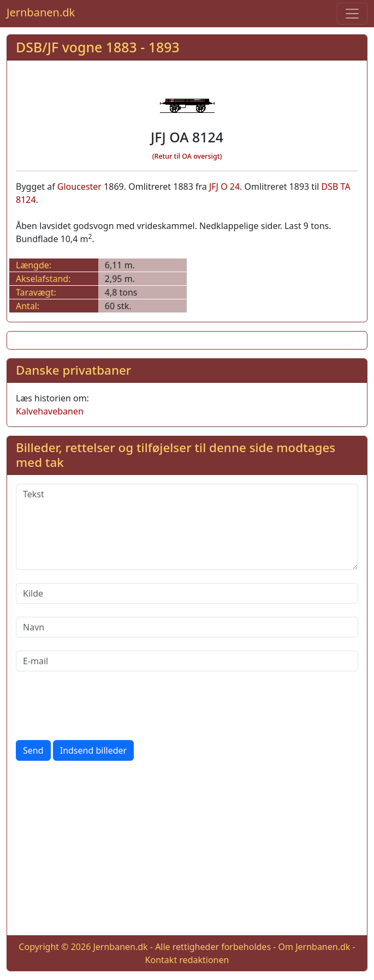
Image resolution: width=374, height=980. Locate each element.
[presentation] (99, 706)
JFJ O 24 (224, 187)
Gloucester (79, 187)
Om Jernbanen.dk (314, 947)
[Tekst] (187, 527)
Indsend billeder (93, 750)
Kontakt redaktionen (187, 960)
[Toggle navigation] (352, 14)
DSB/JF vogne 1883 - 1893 (98, 47)
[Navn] (187, 627)
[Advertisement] (187, 850)
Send (33, 750)
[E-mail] (187, 661)
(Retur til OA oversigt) (187, 156)
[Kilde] (187, 593)
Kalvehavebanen (50, 411)
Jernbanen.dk (41, 12)
